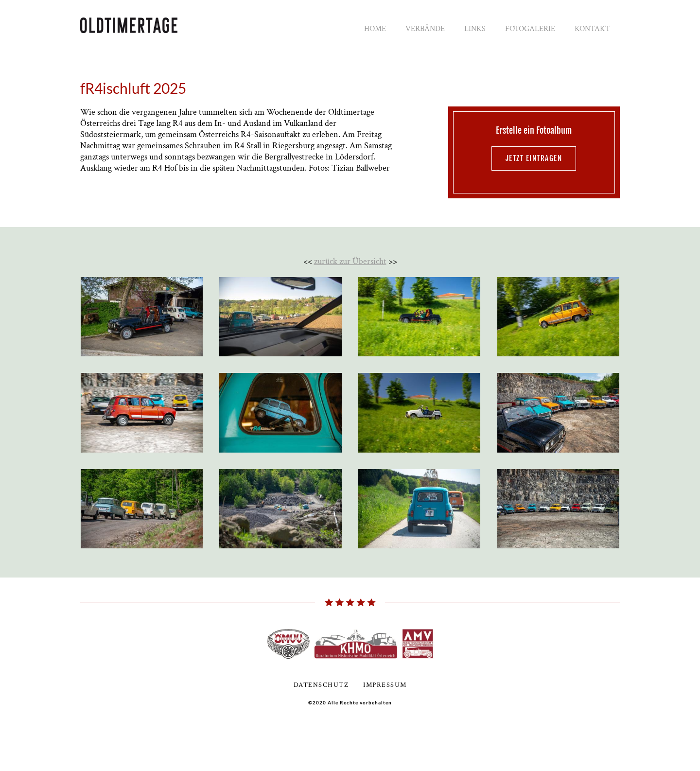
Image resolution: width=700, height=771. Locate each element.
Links (475, 29)
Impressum (385, 685)
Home (375, 29)
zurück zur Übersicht (350, 261)
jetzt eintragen (534, 158)
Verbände (425, 29)
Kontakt (592, 29)
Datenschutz (321, 685)
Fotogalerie (530, 29)
